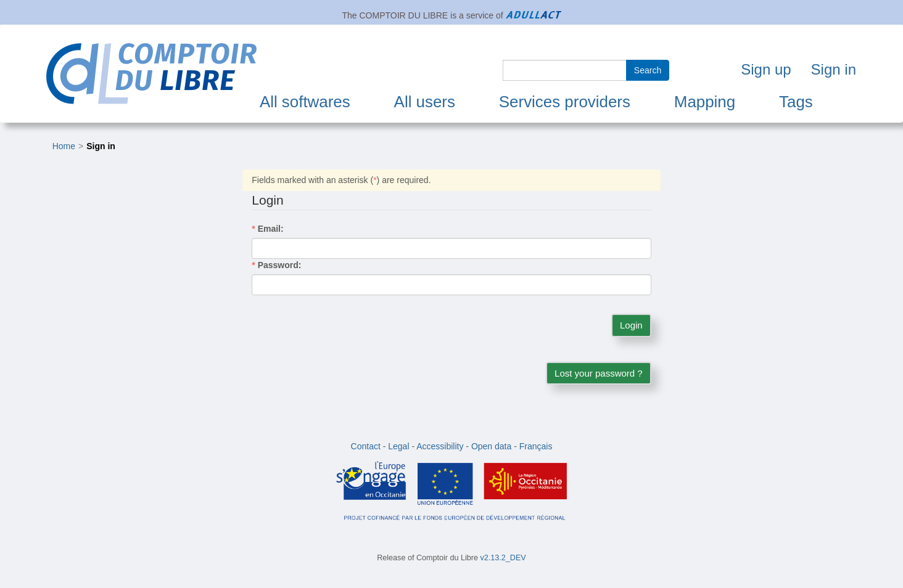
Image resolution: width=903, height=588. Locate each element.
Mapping (705, 102)
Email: (267, 229)
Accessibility (440, 446)
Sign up (766, 69)
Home (64, 146)
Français (536, 446)
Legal (398, 446)
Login (631, 325)
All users (425, 102)
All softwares (305, 102)
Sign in (834, 69)
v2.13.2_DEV (503, 558)
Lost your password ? (599, 373)
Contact (366, 446)
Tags (796, 102)
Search (648, 70)
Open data (491, 446)
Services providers (565, 102)
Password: (276, 265)
